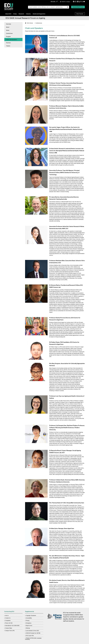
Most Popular (80, 14)
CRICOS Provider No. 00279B (33, 633)
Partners (8, 43)
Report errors (29, 626)
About (8, 27)
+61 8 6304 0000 (15, 626)
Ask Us (7, 616)
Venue (8, 30)
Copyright (28, 616)
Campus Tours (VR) (10, 631)
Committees (9, 33)
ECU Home (30, 23)
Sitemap (28, 628)
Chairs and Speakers (11, 40)
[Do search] (68, 7)
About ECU (8, 14)
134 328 (11, 623)
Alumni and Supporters (39, 14)
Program (8, 36)
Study (15, 14)
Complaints (8, 621)
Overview (9, 24)
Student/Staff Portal (78, 7)
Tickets (8, 46)
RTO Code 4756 (30, 636)
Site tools (54, 1)
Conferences (39, 23)
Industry (28, 14)
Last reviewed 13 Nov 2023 (32, 631)
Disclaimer (34, 616)
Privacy (28, 621)
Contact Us (8, 618)
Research (21, 14)
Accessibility (29, 618)
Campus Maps (9, 628)
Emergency (29, 623)
